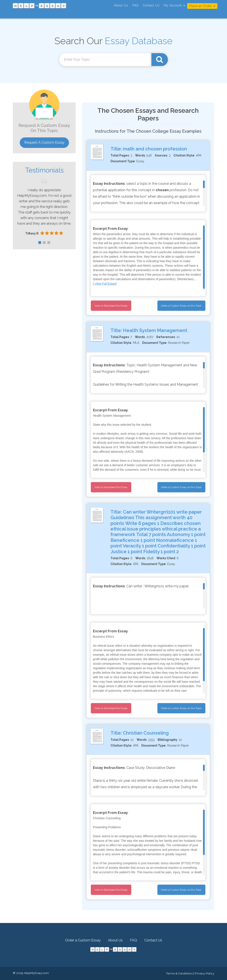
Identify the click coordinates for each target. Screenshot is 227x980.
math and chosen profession (155, 149)
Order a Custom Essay (83, 940)
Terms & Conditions (179, 973)
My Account (174, 5)
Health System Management (155, 330)
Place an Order (202, 6)
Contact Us (151, 5)
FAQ (135, 5)
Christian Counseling (146, 733)
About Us (121, 5)
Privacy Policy (205, 973)
